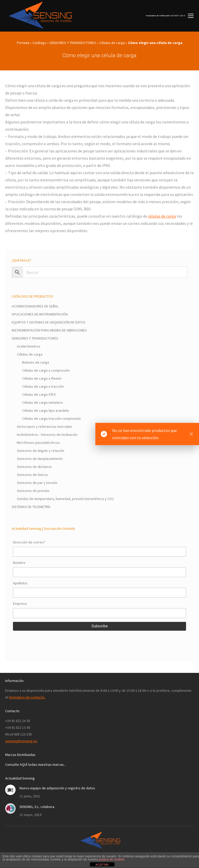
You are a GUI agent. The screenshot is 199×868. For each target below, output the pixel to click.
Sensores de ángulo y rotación (41, 451)
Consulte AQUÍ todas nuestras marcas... (36, 764)
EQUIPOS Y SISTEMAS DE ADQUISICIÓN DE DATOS (49, 322)
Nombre (19, 563)
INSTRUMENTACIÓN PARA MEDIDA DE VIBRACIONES (49, 330)
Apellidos (20, 583)
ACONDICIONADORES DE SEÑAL (35, 306)
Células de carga (112, 43)
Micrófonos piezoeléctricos (38, 443)
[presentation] (52, 642)
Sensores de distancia (34, 467)
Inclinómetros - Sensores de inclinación (47, 435)
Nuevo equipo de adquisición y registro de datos (57, 788)
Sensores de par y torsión (37, 483)
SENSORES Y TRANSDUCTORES (73, 43)
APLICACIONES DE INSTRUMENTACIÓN (40, 314)
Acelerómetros (29, 346)
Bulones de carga (35, 362)
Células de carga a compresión (46, 370)
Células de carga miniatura (42, 402)
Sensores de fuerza (32, 475)
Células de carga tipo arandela (45, 410)
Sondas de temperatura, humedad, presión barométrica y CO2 (65, 499)
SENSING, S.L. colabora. (37, 807)
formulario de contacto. (27, 697)
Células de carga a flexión (42, 378)
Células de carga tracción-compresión (51, 418)
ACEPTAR (102, 865)
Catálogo (39, 43)
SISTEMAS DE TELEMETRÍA (31, 507)
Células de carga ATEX (39, 394)
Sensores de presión (33, 491)
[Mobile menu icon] (170, 16)
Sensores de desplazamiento (40, 459)
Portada (23, 43)
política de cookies (112, 859)
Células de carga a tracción (43, 386)
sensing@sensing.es (21, 741)
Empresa (20, 604)
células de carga (162, 216)
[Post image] (10, 790)
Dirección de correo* (29, 542)
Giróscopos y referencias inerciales (45, 426)
